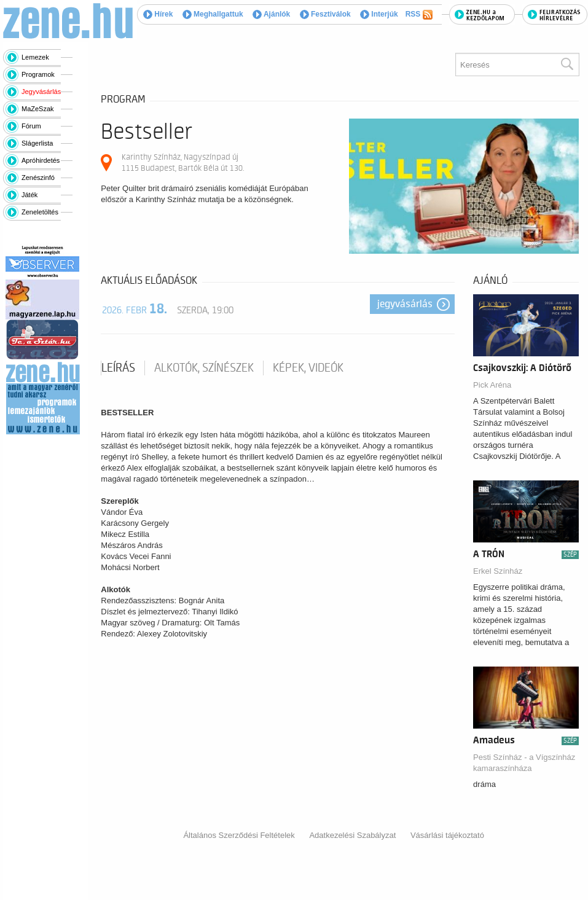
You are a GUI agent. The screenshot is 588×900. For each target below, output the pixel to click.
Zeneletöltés (40, 212)
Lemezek (35, 57)
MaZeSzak (38, 109)
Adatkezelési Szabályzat (352, 835)
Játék (29, 195)
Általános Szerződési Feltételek (239, 835)
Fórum (31, 126)
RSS (419, 15)
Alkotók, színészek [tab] (204, 368)
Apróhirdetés (41, 160)
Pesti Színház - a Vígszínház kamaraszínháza (524, 763)
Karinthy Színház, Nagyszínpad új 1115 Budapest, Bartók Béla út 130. (183, 162)
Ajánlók (271, 14)
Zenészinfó (38, 178)
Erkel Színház (498, 571)
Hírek (158, 14)
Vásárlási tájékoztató (447, 835)
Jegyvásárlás (41, 92)
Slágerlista (37, 143)
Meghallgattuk (213, 14)
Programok (38, 74)
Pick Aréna (492, 385)
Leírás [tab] (118, 368)
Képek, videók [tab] (308, 368)
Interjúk (379, 14)
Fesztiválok (325, 14)
